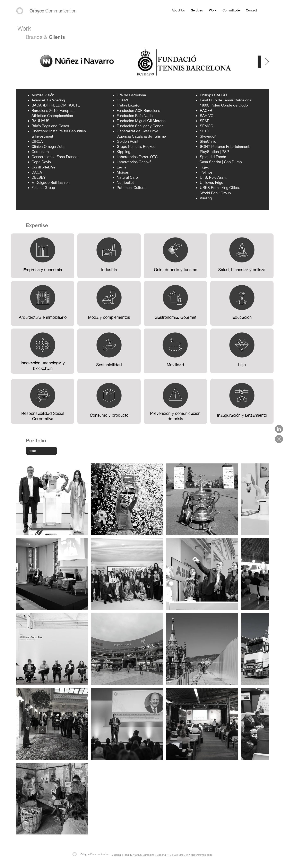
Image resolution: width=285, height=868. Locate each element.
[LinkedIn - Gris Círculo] (279, 429)
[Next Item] (267, 62)
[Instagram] (279, 439)
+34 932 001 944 (178, 855)
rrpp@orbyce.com (201, 855)
